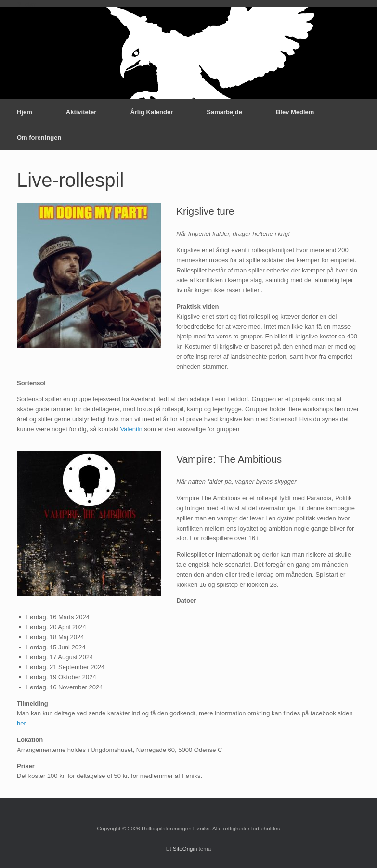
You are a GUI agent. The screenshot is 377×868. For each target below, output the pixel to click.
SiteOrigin (185, 849)
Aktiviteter (81, 112)
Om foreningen (39, 137)
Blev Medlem (295, 112)
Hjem (25, 112)
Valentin (131, 429)
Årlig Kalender (151, 112)
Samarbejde (224, 112)
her (21, 723)
